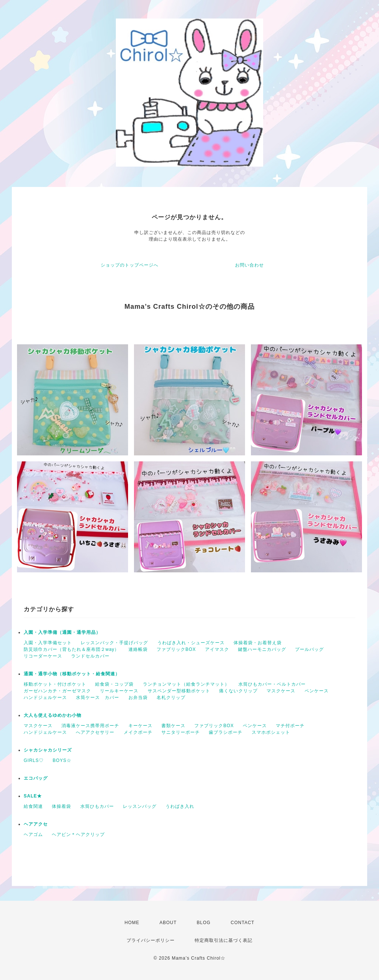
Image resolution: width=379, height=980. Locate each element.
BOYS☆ (62, 760)
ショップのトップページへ (130, 265)
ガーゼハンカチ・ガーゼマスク (57, 691)
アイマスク (217, 649)
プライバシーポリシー (151, 940)
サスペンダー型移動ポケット (179, 691)
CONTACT (242, 923)
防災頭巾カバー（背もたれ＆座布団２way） (71, 649)
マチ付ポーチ (290, 726)
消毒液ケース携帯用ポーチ (90, 726)
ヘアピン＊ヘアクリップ (78, 834)
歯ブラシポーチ (226, 732)
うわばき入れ (180, 806)
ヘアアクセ (36, 824)
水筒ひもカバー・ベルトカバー (272, 684)
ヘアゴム (33, 834)
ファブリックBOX (176, 649)
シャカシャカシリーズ (48, 750)
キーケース (140, 726)
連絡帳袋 (138, 649)
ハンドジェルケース (45, 698)
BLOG (204, 923)
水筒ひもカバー (97, 806)
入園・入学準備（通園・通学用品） (62, 632)
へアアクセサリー (95, 732)
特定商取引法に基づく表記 (224, 940)
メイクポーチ (138, 732)
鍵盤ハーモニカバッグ (262, 649)
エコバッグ (36, 778)
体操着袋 (61, 806)
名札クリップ (171, 698)
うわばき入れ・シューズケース (191, 643)
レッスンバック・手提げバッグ (114, 643)
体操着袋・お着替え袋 (258, 643)
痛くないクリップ (238, 691)
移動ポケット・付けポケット (55, 684)
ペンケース (317, 691)
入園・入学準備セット (48, 643)
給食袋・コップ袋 (114, 684)
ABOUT (168, 923)
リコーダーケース (43, 656)
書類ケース (173, 726)
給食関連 (33, 806)
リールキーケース (119, 691)
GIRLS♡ (34, 760)
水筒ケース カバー (98, 698)
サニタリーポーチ (181, 732)
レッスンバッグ (140, 806)
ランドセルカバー (90, 656)
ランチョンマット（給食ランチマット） (186, 684)
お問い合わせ (249, 265)
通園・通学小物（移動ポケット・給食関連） (72, 674)
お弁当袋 (138, 698)
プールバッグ (309, 649)
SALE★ (33, 796)
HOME (132, 923)
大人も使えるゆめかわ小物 (53, 715)
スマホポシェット (271, 732)
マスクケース (281, 691)
